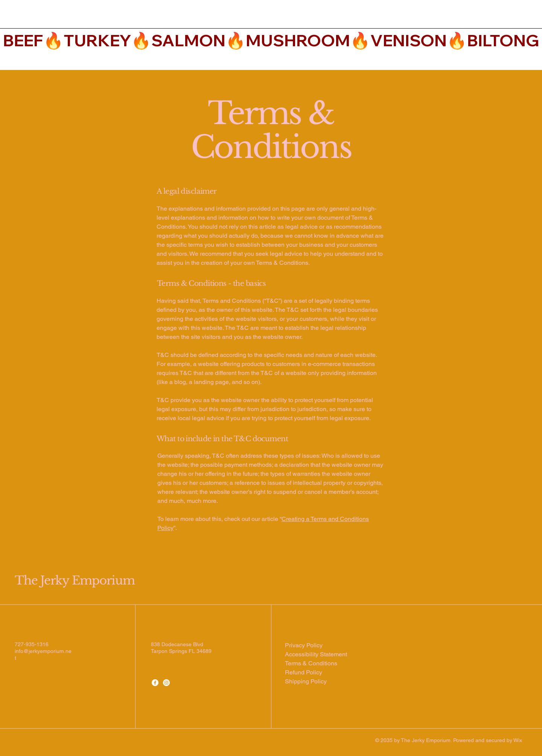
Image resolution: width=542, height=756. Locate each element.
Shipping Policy (306, 681)
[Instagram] (166, 683)
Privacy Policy (304, 645)
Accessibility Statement (316, 654)
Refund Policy (304, 672)
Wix (518, 740)
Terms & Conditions (311, 663)
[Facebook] (155, 683)
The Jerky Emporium (75, 580)
